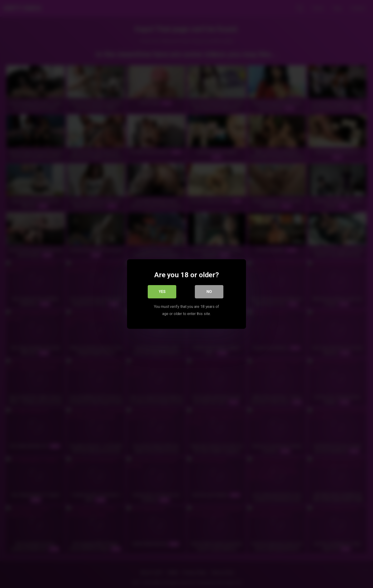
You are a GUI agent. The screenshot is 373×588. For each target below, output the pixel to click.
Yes (162, 292)
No (209, 292)
